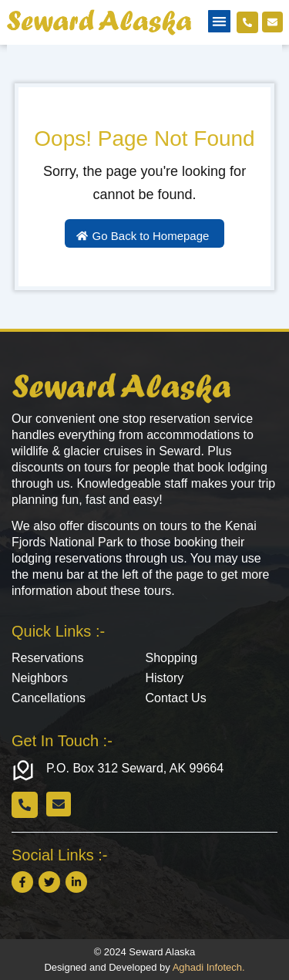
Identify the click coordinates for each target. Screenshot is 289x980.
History (165, 678)
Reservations (47, 658)
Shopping (172, 658)
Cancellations (49, 698)
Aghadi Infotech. (209, 967)
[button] (219, 21)
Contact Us (176, 698)
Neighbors (40, 678)
